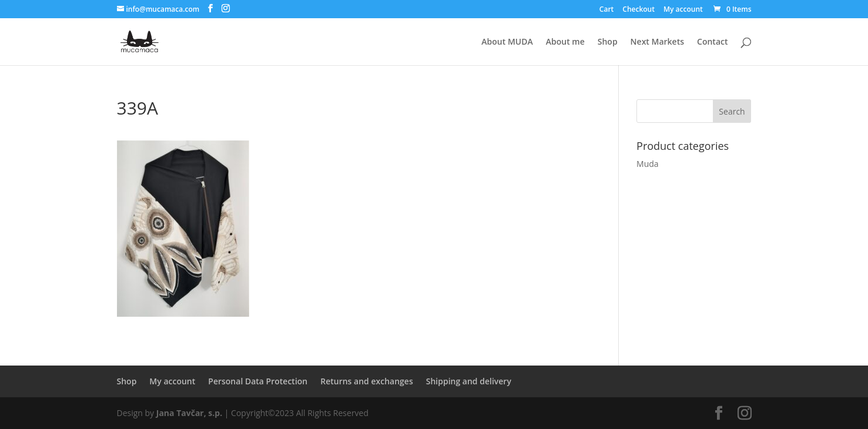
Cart (607, 10)
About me (565, 42)
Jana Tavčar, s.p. (189, 413)
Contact (712, 42)
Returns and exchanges (366, 381)
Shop (608, 42)
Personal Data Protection (258, 381)
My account (683, 10)
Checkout (639, 10)
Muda (648, 164)
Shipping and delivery (469, 381)
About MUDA (507, 42)
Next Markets (657, 42)
